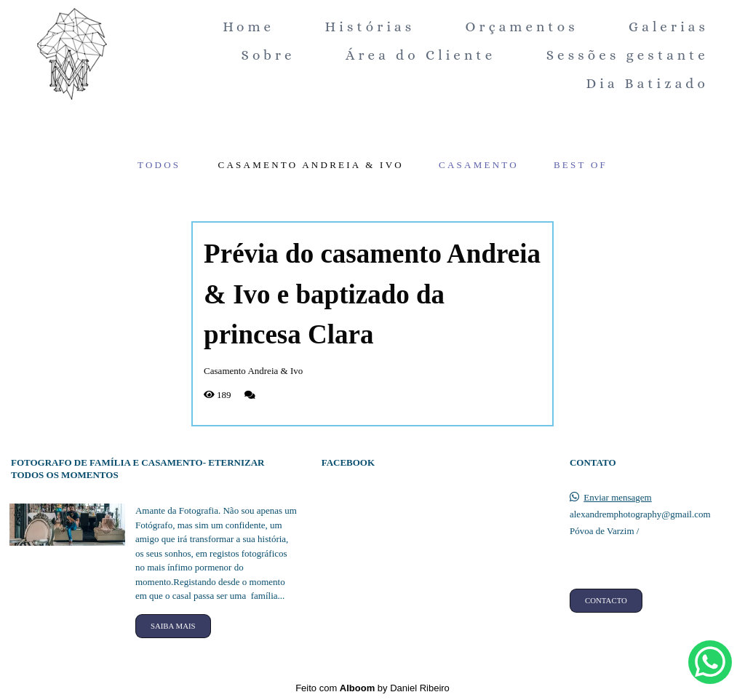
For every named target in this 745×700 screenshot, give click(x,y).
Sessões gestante (628, 55)
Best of (581, 165)
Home (248, 27)
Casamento (479, 165)
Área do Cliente (421, 55)
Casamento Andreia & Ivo (311, 165)
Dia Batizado (647, 83)
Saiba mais (173, 626)
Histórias (370, 27)
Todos (159, 165)
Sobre (268, 55)
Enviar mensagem (618, 497)
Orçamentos (522, 27)
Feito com (372, 688)
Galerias (669, 27)
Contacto (606, 600)
